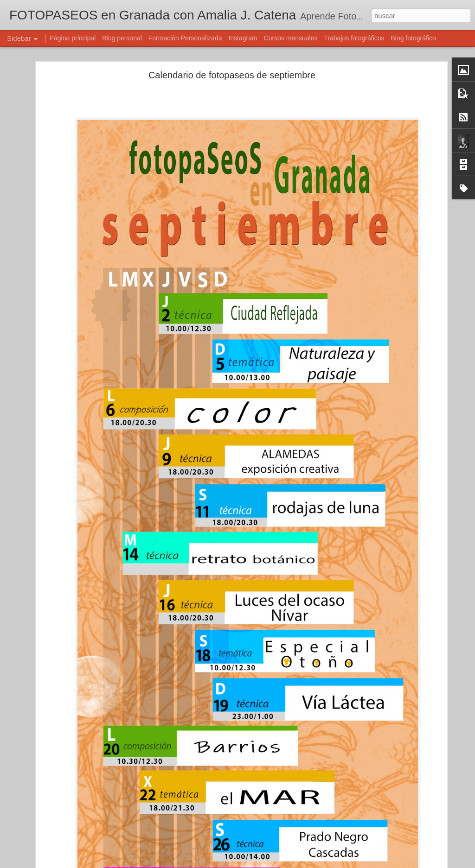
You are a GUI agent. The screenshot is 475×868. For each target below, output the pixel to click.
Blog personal (122, 38)
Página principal (73, 38)
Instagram (243, 38)
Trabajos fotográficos (354, 38)
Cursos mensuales (291, 38)
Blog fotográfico (413, 38)
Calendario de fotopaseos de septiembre (232, 75)
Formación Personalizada (185, 38)
